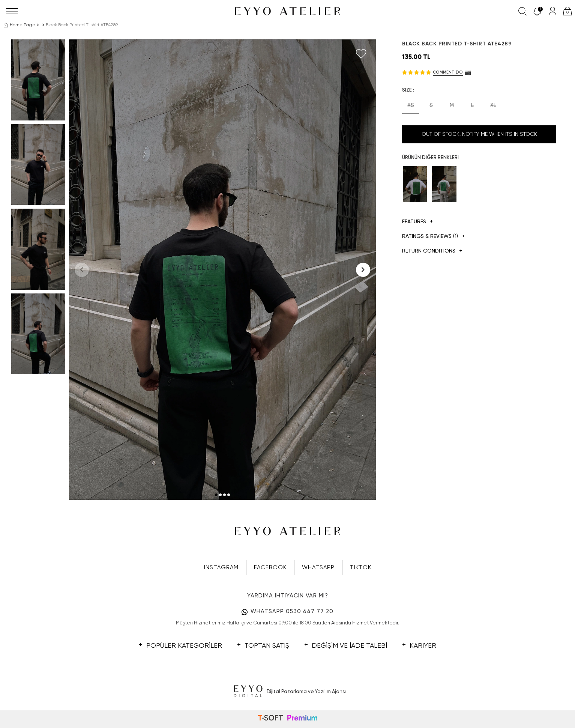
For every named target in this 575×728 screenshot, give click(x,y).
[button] (216, 495)
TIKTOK (361, 568)
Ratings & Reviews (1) (433, 237)
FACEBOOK (270, 568)
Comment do (448, 72)
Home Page (20, 25)
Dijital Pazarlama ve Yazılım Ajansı (287, 692)
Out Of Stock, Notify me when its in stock (479, 134)
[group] (222, 270)
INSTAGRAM (221, 568)
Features (417, 222)
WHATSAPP (318, 568)
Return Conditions (432, 251)
